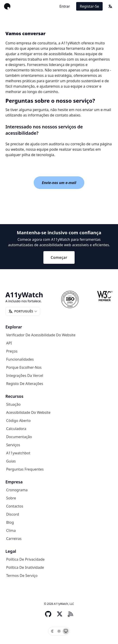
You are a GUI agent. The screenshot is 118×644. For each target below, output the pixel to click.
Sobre (11, 498)
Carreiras (14, 539)
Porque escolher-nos (24, 367)
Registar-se (89, 6)
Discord (13, 514)
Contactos (15, 506)
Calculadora (16, 429)
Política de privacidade (25, 559)
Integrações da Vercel (25, 375)
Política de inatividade (25, 567)
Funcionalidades (20, 359)
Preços (12, 351)
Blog (10, 522)
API (9, 343)
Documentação (19, 437)
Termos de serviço (22, 576)
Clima (11, 530)
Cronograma (17, 490)
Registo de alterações (25, 384)
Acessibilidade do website (28, 412)
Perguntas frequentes (25, 469)
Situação (13, 404)
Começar (59, 257)
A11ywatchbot (18, 453)
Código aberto (18, 421)
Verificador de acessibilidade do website (41, 335)
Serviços (13, 445)
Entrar (65, 6)
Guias (11, 461)
